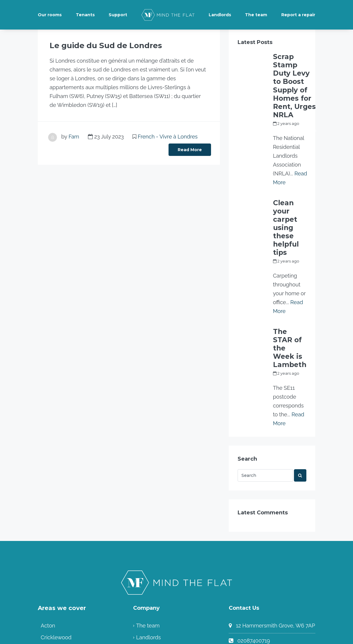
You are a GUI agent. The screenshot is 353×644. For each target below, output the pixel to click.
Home (144, 590)
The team (256, 15)
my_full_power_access (295, 93)
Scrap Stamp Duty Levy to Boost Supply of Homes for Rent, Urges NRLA (293, 67)
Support (118, 15)
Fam (74, 136)
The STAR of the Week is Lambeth (287, 265)
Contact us (250, 576)
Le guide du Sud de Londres (93, 45)
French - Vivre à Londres (168, 136)
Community (150, 578)
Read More (190, 149)
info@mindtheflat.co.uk (266, 561)
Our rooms (50, 15)
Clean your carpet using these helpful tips (288, 174)
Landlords (220, 15)
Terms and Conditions (163, 566)
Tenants (85, 15)
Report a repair (298, 15)
